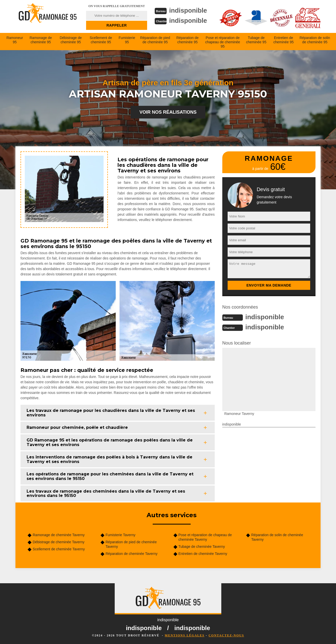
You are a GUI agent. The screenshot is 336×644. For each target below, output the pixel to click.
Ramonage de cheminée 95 (41, 40)
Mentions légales (185, 635)
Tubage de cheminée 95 (256, 40)
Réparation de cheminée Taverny (132, 554)
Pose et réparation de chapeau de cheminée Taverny (205, 537)
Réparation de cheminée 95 (187, 40)
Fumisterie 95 (127, 40)
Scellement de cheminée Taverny (59, 549)
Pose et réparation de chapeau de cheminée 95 (223, 42)
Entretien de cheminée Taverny (203, 554)
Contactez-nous (226, 635)
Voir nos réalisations (168, 112)
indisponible (189, 10)
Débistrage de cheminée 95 (71, 40)
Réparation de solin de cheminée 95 (315, 40)
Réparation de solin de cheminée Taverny (277, 537)
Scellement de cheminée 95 (101, 40)
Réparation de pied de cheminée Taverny (131, 544)
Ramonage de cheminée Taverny (59, 535)
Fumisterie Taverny (121, 535)
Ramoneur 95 (15, 40)
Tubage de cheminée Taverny (202, 547)
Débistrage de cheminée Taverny (58, 542)
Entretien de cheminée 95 (284, 40)
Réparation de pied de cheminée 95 (155, 40)
